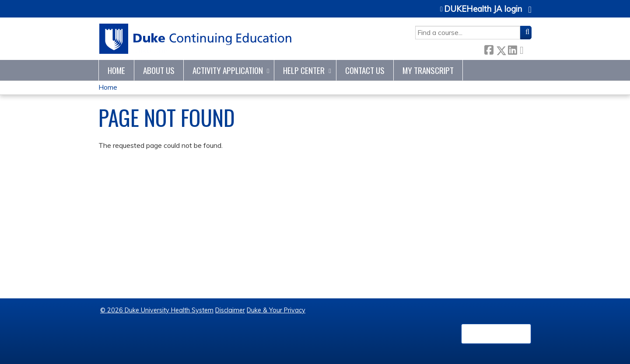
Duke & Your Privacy (276, 310)
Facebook (489, 49)
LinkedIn (512, 49)
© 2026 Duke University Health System (157, 310)
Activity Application (228, 70)
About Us (159, 70)
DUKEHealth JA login (483, 9)
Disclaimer (230, 310)
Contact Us (365, 70)
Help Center (304, 70)
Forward (524, 49)
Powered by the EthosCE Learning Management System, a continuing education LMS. (496, 334)
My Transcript (428, 70)
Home (116, 70)
